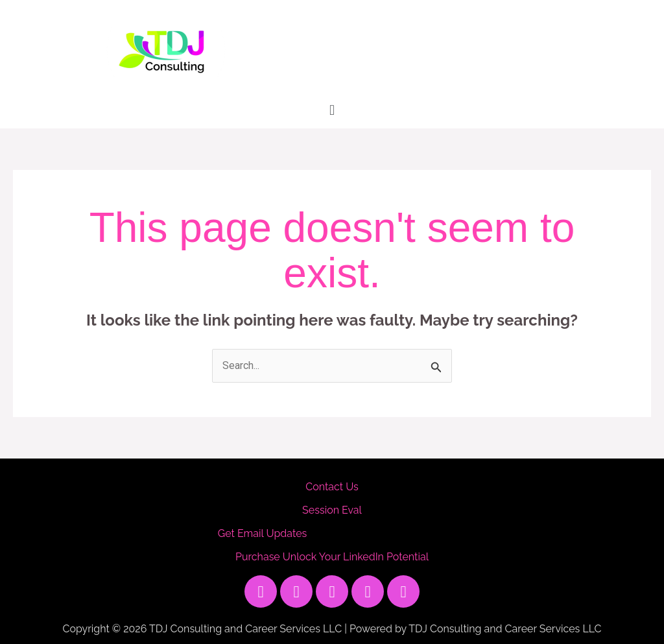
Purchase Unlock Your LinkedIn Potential (332, 557)
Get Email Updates (263, 533)
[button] (332, 110)
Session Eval (332, 510)
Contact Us (332, 487)
